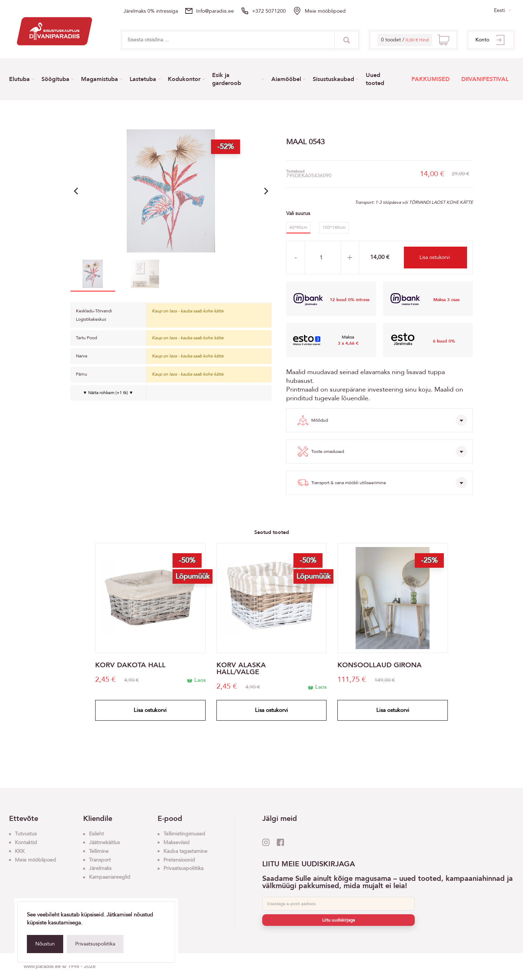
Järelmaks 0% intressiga (151, 11)
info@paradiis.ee (215, 11)
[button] (266, 191)
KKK (20, 851)
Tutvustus (26, 834)
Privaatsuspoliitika (95, 944)
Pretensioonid (179, 860)
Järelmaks (100, 868)
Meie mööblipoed (325, 11)
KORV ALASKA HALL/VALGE (241, 669)
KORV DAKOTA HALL (130, 665)
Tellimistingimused (184, 834)
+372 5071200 (269, 11)
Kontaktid (26, 843)
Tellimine (99, 851)
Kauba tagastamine (185, 851)
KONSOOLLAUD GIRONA (380, 665)
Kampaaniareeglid (110, 877)
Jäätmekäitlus (104, 843)
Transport (100, 860)
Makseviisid (177, 843)
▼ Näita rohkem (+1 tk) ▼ (108, 393)
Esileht (96, 834)
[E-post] (338, 904)
